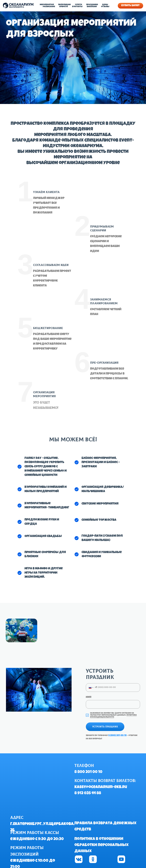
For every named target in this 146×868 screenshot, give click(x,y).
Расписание (49, 7)
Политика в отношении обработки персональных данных (102, 845)
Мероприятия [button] (47, 5)
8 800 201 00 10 (88, 772)
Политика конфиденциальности (113, 716)
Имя (89, 697)
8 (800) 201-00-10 (117, 736)
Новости (64, 7)
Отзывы (105, 7)
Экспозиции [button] (64, 5)
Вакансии (92, 7)
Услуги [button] (78, 5)
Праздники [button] (92, 5)
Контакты (77, 7)
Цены (105, 5)
